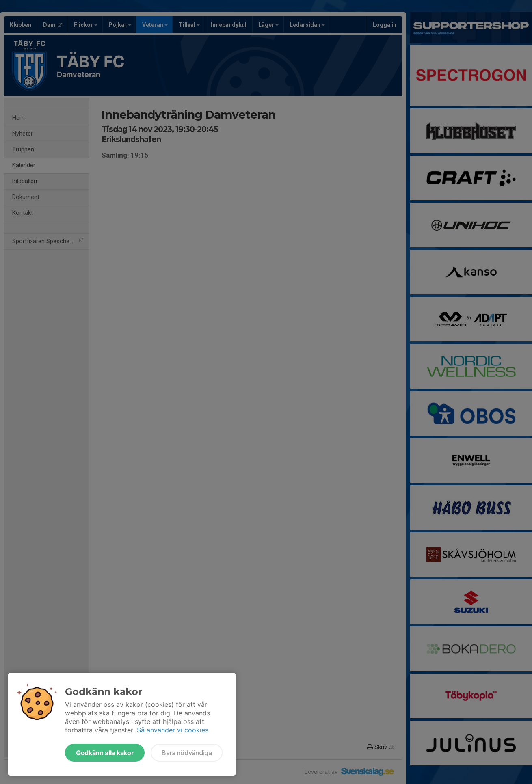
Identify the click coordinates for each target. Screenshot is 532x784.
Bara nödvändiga (187, 753)
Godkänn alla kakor (105, 753)
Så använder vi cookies (173, 730)
